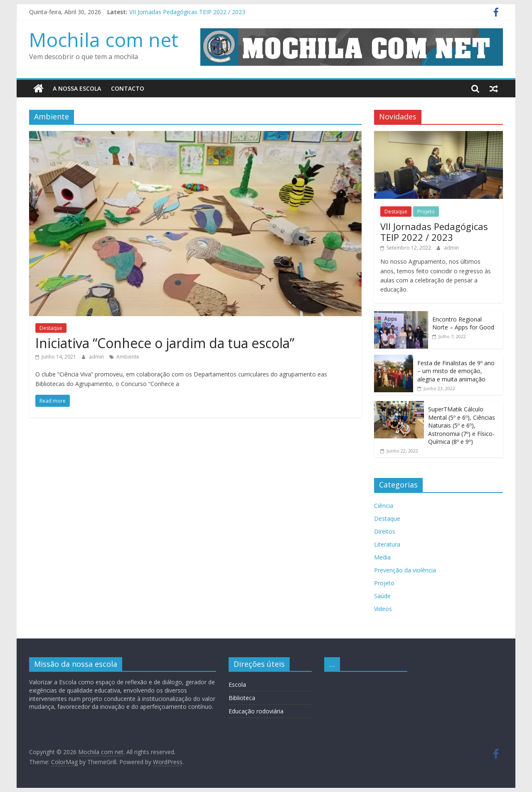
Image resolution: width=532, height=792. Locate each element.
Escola (237, 684)
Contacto (128, 88)
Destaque (51, 328)
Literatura (387, 544)
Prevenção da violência (405, 570)
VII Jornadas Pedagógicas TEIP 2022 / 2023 (187, 12)
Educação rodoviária (256, 711)
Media (382, 557)
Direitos (385, 531)
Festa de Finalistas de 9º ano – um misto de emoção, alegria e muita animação (456, 371)
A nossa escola (77, 88)
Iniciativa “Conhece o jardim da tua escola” (165, 343)
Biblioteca (242, 698)
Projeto (426, 212)
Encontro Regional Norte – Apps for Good (463, 323)
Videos (383, 609)
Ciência (384, 506)
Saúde (382, 596)
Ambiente (128, 357)
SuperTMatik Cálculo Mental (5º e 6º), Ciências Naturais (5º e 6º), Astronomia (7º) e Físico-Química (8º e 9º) (462, 425)
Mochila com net (104, 40)
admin (97, 357)
